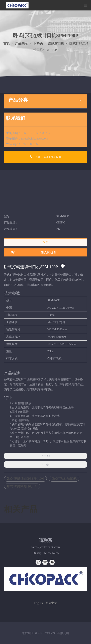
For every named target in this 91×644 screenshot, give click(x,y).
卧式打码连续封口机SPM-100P (25, 479)
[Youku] (45, 562)
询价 (46, 242)
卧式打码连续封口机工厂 (22, 486)
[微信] (52, 562)
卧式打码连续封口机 (64, 479)
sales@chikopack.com (35, 139)
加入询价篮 (49, 252)
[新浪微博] (38, 562)
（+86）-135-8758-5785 (45, 157)
